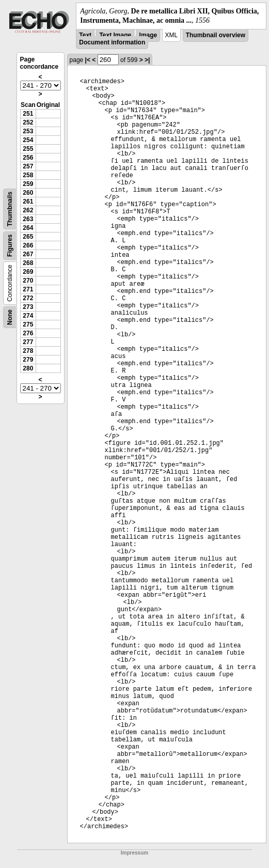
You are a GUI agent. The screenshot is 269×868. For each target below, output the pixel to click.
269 (28, 272)
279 (28, 360)
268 (28, 263)
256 (28, 158)
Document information (112, 42)
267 (28, 254)
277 (28, 342)
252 (28, 122)
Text (85, 35)
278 (28, 351)
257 (28, 166)
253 (28, 131)
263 (28, 219)
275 (28, 324)
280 (28, 368)
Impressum (134, 853)
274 (28, 316)
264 (28, 228)
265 (28, 237)
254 (28, 140)
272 (28, 298)
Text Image (115, 35)
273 (28, 307)
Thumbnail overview (216, 35)
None (10, 317)
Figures (10, 246)
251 (28, 114)
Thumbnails (10, 209)
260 (28, 193)
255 (28, 149)
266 (28, 245)
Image (148, 35)
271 (28, 289)
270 (28, 281)
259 (28, 184)
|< (88, 60)
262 (28, 210)
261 (28, 202)
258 (28, 175)
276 (28, 333)
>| (147, 60)
